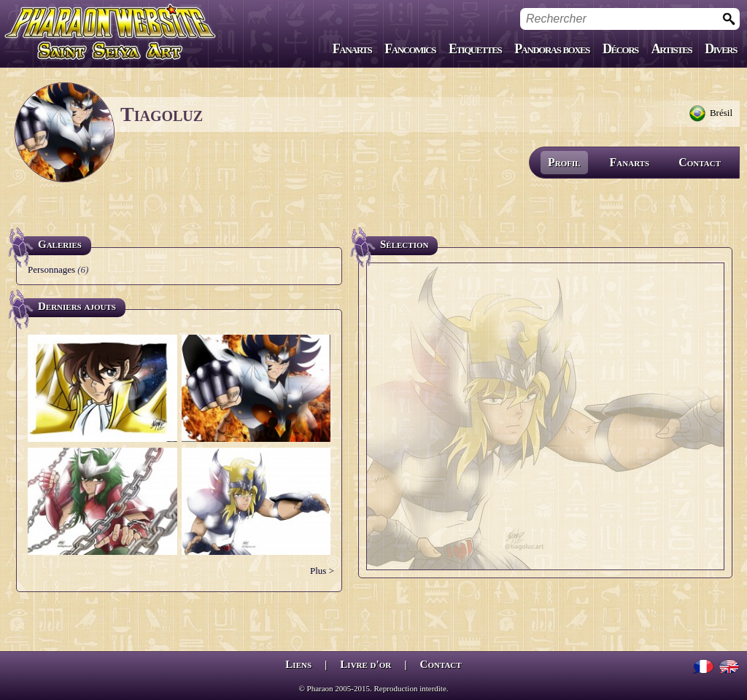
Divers (721, 49)
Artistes (671, 49)
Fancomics (410, 49)
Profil (564, 162)
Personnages (51, 269)
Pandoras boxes (552, 49)
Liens (298, 664)
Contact (700, 162)
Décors (620, 49)
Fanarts (352, 49)
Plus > (322, 571)
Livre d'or (365, 664)
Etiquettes (475, 49)
